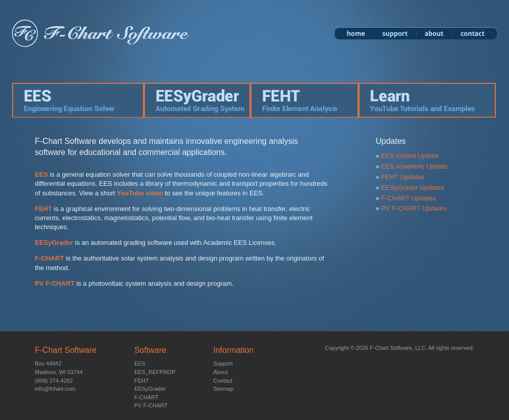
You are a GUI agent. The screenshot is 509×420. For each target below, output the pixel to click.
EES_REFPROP (155, 372)
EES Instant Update (410, 156)
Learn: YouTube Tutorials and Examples (428, 100)
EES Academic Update (415, 166)
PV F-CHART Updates (414, 208)
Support (395, 33)
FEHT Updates (403, 177)
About (434, 33)
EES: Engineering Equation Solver (78, 100)
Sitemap (223, 389)
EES (41, 174)
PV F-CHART (55, 283)
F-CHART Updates (409, 198)
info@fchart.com (55, 389)
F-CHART (49, 258)
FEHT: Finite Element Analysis (304, 100)
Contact (474, 33)
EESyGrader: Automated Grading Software (197, 100)
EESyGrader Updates (413, 188)
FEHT (43, 209)
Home (354, 33)
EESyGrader (54, 243)
